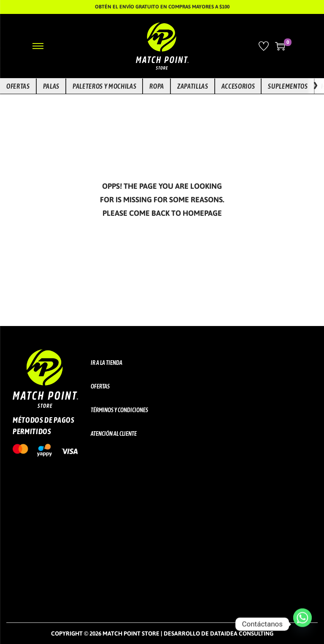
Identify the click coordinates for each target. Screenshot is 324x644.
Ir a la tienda (107, 363)
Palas (51, 86)
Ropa (157, 86)
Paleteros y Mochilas (104, 86)
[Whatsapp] (302, 624)
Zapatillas (193, 86)
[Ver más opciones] (316, 86)
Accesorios (238, 86)
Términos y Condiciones (119, 410)
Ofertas (18, 86)
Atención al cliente (114, 434)
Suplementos (288, 86)
